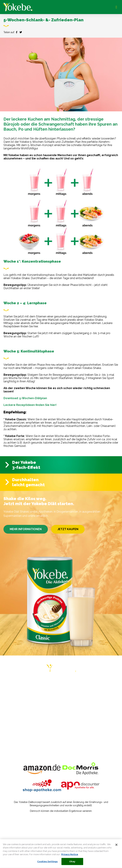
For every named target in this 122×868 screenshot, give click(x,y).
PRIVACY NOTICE (16, 730)
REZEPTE (11, 710)
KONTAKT (11, 723)
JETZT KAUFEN (68, 529)
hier (36, 326)
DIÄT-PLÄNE (13, 689)
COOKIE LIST (13, 744)
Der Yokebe (25, 462)
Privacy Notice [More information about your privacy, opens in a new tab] (70, 856)
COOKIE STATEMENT (18, 737)
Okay (72, 863)
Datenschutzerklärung (18, 828)
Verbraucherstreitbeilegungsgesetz (27, 833)
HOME (8, 683)
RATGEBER (12, 696)
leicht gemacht (28, 485)
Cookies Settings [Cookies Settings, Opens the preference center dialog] (47, 863)
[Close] (116, 846)
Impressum (11, 823)
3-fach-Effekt (26, 467)
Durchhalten (26, 480)
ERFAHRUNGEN (15, 703)
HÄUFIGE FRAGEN (16, 716)
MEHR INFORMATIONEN (26, 529)
